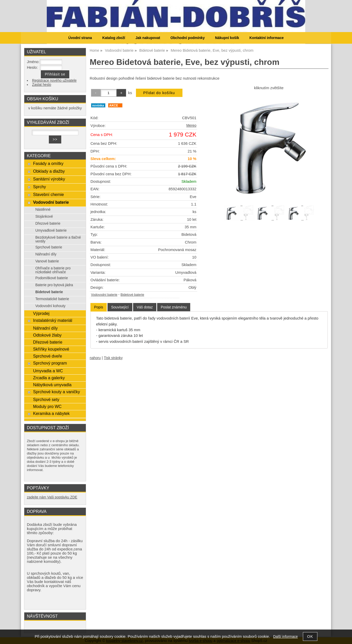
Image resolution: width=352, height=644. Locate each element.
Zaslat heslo (42, 85)
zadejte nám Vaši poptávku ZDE (52, 497)
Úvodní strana (80, 38)
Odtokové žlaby (47, 335)
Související (120, 307)
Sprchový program (50, 363)
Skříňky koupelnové (51, 349)
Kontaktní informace (267, 38)
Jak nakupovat (148, 38)
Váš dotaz (145, 307)
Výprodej (41, 313)
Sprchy (40, 187)
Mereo (191, 126)
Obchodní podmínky (188, 38)
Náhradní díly (46, 254)
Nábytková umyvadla (52, 385)
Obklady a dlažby (49, 171)
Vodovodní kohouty (51, 306)
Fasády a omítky (48, 163)
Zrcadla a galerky (49, 378)
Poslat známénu (174, 307)
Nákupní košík (227, 38)
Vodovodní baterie (104, 295)
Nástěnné (43, 210)
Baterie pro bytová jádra (54, 285)
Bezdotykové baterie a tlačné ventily (58, 239)
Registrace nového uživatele (54, 81)
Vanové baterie (47, 261)
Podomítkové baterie (52, 278)
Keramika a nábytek (51, 413)
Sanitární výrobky (49, 179)
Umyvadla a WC (48, 371)
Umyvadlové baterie (51, 230)
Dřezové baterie (48, 223)
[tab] (99, 307)
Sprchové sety (46, 399)
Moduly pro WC (47, 406)
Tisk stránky (113, 358)
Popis (99, 307)
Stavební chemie (48, 194)
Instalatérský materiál (53, 320)
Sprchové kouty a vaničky (57, 392)
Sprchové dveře (48, 356)
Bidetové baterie (132, 295)
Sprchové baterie (49, 247)
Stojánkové (44, 217)
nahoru (95, 358)
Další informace (285, 637)
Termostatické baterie (52, 299)
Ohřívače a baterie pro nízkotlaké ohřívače (53, 270)
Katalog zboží (114, 38)
